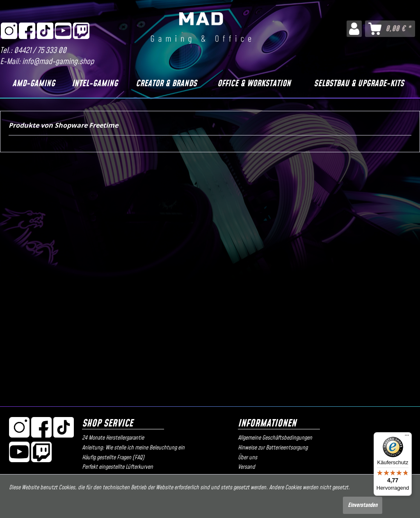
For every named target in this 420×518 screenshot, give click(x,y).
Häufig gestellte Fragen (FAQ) (113, 458)
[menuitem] (354, 29)
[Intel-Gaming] (95, 84)
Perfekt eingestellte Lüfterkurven (118, 467)
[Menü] (407, 437)
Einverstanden (363, 505)
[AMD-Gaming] (34, 84)
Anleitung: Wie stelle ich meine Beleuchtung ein (133, 448)
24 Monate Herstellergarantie (113, 438)
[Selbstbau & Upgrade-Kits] (359, 84)
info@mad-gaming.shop (58, 62)
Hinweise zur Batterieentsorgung (273, 448)
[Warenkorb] (390, 29)
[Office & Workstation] (254, 84)
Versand (247, 467)
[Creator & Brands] (166, 84)
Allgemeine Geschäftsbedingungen (275, 438)
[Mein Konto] (354, 29)
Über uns (248, 458)
